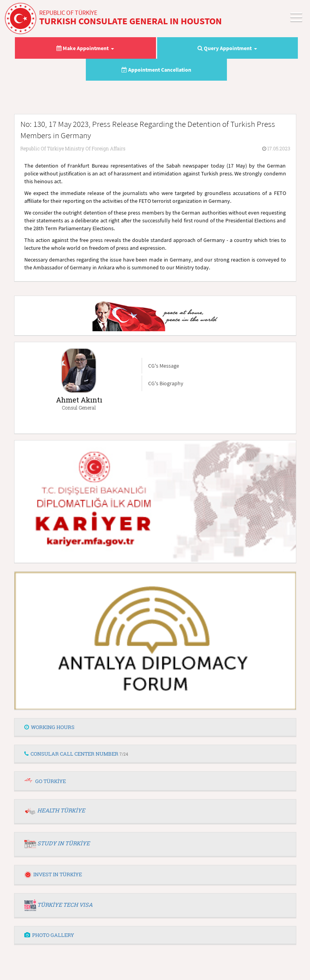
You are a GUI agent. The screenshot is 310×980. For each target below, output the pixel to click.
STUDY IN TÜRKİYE (63, 843)
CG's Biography (166, 383)
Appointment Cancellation (156, 70)
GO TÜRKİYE (51, 781)
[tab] (155, 727)
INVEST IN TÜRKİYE (53, 874)
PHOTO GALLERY (49, 935)
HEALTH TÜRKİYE (61, 810)
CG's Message (164, 366)
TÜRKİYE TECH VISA (65, 905)
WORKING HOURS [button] (49, 727)
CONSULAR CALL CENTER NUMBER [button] (76, 754)
